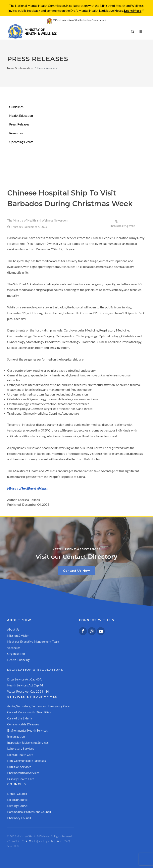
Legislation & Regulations (35, 670)
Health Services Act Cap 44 (25, 685)
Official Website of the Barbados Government (76, 20)
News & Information (20, 68)
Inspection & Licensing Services (28, 743)
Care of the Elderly (20, 718)
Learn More (133, 10)
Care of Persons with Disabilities (29, 712)
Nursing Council (18, 806)
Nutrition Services (19, 767)
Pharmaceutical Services (23, 773)
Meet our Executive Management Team (33, 642)
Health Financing (18, 660)
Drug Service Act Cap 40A (24, 679)
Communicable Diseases (23, 724)
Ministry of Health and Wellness (27, 488)
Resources (16, 133)
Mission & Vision (18, 636)
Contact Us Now (76, 570)
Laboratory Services (21, 748)
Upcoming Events (21, 142)
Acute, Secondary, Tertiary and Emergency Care (38, 706)
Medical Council (18, 800)
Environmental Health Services (27, 730)
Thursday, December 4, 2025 (29, 227)
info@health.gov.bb (123, 226)
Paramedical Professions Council (29, 812)
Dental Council (17, 794)
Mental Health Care (20, 755)
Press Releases (19, 124)
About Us (13, 629)
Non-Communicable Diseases (26, 761)
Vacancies (14, 648)
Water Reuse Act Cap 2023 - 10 (28, 691)
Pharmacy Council (19, 818)
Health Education (21, 115)
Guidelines (16, 107)
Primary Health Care (21, 779)
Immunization (16, 736)
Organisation (16, 654)
